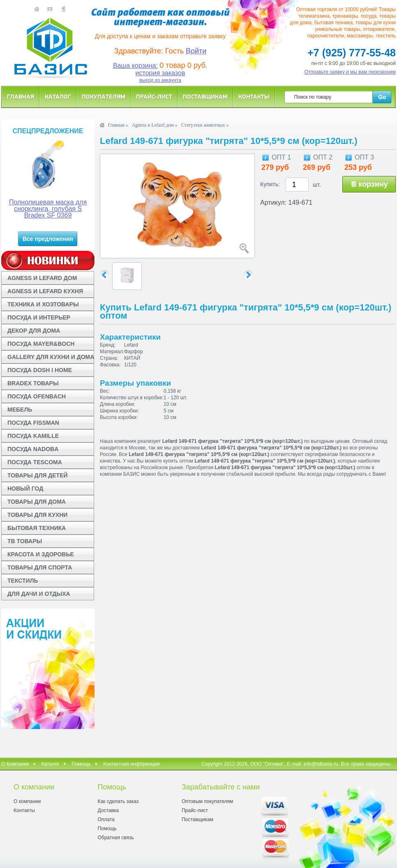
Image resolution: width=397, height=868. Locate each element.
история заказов (160, 73)
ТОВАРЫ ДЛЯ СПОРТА (40, 567)
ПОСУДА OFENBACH (37, 396)
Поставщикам (205, 96)
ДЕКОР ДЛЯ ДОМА (34, 331)
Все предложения (48, 239)
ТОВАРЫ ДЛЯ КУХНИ (37, 515)
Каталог (58, 96)
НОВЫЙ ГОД (25, 488)
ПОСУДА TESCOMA (35, 462)
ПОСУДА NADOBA (33, 449)
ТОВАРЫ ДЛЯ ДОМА (37, 502)
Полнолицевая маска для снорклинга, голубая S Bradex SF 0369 (48, 209)
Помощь (81, 764)
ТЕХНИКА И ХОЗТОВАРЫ (43, 304)
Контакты (254, 96)
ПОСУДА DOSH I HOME (40, 370)
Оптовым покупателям (207, 801)
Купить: (270, 184)
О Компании (15, 764)
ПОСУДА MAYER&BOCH (41, 344)
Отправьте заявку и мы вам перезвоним (350, 72)
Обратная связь (115, 838)
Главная (21, 96)
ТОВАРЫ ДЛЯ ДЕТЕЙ (38, 475)
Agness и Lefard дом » (155, 125)
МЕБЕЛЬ (20, 410)
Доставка (108, 810)
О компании (27, 801)
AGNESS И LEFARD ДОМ (42, 278)
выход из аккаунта (160, 80)
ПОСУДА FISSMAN (33, 423)
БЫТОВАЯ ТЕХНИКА (37, 528)
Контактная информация (132, 764)
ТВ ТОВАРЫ (25, 541)
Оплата (106, 819)
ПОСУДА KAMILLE (33, 436)
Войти (196, 51)
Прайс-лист (154, 96)
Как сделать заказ (118, 801)
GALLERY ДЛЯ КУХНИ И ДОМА (51, 357)
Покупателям (104, 96)
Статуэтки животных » (205, 125)
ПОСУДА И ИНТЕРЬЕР (39, 317)
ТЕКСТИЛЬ (23, 581)
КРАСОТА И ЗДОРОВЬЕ (41, 554)
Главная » (118, 125)
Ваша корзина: (135, 66)
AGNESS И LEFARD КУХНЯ (45, 291)
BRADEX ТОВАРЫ (33, 383)
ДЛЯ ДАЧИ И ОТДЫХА (39, 594)
